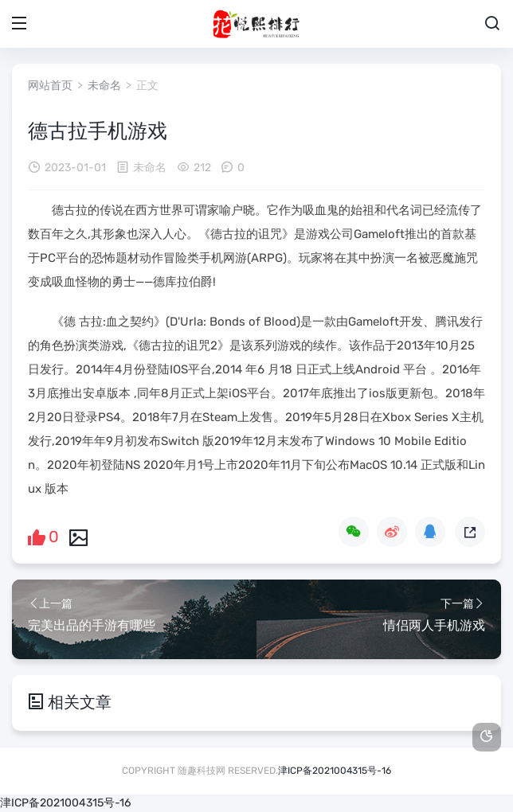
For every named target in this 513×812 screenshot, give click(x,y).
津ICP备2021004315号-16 (335, 771)
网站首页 (50, 86)
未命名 (104, 86)
